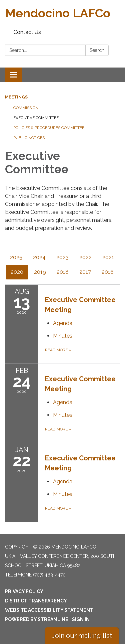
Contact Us (27, 32)
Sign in (81, 619)
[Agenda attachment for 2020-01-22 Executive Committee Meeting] (63, 482)
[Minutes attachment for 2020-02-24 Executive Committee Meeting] (63, 415)
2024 (39, 257)
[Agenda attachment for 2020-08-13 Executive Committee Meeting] (63, 323)
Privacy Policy (24, 591)
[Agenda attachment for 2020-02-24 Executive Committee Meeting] (63, 402)
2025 (16, 257)
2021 (108, 257)
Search (97, 50)
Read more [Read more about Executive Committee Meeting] (58, 350)
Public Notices (29, 138)
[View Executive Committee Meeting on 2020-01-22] (82, 463)
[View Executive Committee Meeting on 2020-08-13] (82, 305)
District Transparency (36, 601)
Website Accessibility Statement (49, 610)
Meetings (16, 97)
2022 (85, 257)
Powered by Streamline (37, 619)
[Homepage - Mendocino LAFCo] (62, 13)
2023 (62, 257)
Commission (26, 108)
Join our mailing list (82, 636)
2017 (85, 272)
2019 (40, 272)
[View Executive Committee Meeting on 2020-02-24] (82, 384)
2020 (17, 272)
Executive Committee (36, 118)
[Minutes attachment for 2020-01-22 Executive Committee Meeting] (63, 494)
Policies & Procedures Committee (49, 128)
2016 (108, 272)
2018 (63, 272)
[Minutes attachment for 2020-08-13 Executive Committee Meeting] (63, 336)
